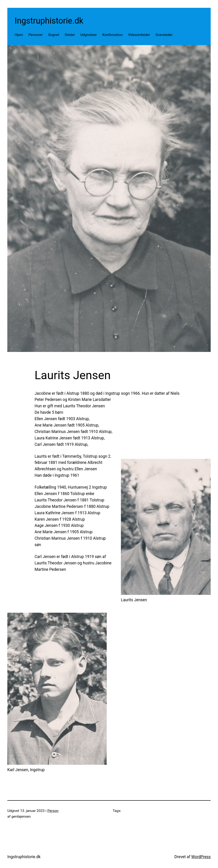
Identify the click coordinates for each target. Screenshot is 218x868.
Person (53, 811)
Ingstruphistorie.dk (49, 21)
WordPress (201, 857)
